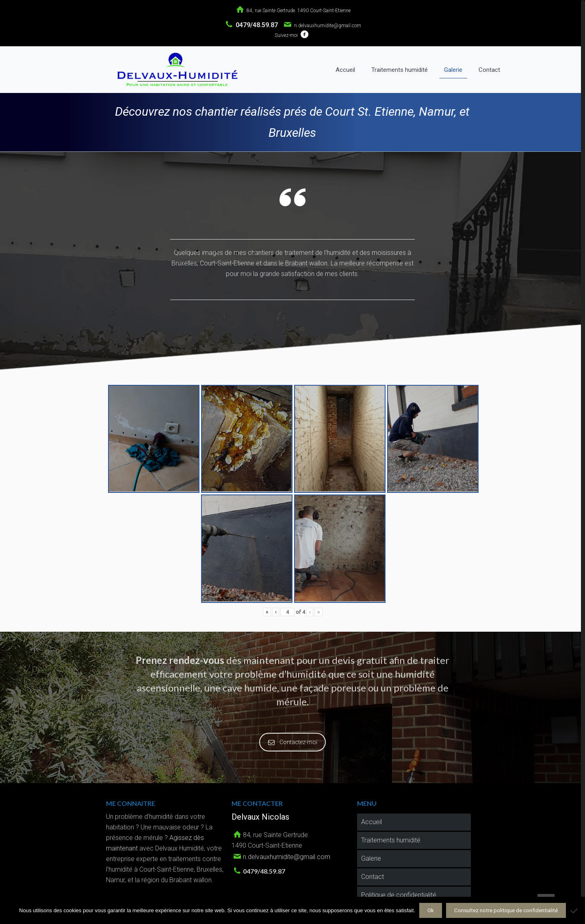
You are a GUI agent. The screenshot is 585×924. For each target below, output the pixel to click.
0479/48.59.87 (257, 25)
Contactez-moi (294, 740)
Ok (431, 910)
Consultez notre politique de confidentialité (506, 910)
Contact (373, 875)
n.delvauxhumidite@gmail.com (328, 26)
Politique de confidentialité (399, 893)
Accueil (372, 820)
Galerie (371, 857)
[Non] (575, 911)
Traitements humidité (391, 839)
